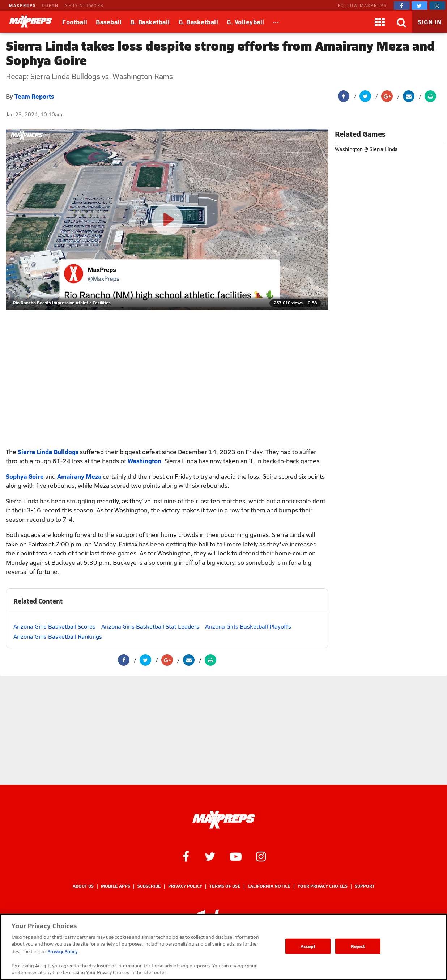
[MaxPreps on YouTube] (236, 856)
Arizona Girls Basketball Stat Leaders (150, 626)
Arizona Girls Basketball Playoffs (248, 626)
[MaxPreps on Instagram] (437, 6)
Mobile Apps (116, 886)
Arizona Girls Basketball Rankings (58, 636)
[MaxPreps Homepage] (224, 820)
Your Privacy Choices (323, 886)
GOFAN (50, 5)
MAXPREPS (22, 5)
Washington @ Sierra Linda (366, 149)
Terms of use (225, 886)
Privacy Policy (185, 886)
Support (365, 886)
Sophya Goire (25, 476)
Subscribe (149, 886)
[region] (223, 947)
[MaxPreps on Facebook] (402, 6)
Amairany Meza (79, 476)
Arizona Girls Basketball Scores (54, 626)
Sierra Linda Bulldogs (48, 452)
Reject (358, 946)
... (276, 21)
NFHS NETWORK (84, 5)
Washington (144, 461)
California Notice (269, 886)
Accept (308, 946)
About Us (83, 886)
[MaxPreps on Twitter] (420, 6)
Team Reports (34, 96)
